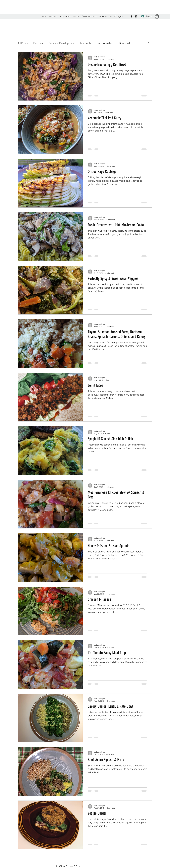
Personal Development (62, 43)
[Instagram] (136, 16)
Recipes (38, 43)
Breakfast (124, 43)
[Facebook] (132, 16)
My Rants (86, 43)
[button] (157, 16)
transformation (105, 43)
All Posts (23, 43)
